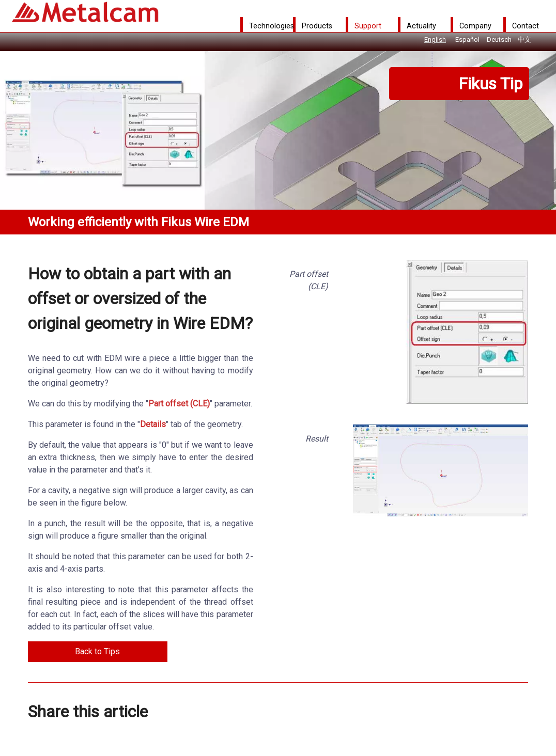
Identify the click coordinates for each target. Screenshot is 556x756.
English (435, 40)
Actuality (421, 26)
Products (317, 26)
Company (475, 26)
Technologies (271, 26)
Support (368, 26)
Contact (526, 26)
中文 (524, 40)
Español (467, 40)
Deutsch (499, 40)
